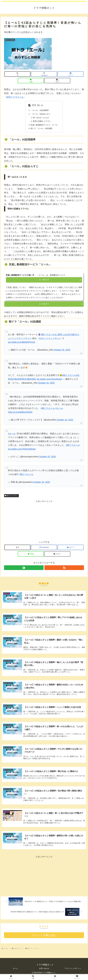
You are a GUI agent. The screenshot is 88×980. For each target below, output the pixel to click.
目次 (33, 105)
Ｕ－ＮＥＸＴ (44, 281)
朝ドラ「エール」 (11, 497)
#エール (59, 410)
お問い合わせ (44, 972)
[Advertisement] (44, 521)
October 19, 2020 (65, 421)
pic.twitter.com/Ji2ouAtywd (49, 380)
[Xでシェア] (17, 74)
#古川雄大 (71, 336)
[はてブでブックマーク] (71, 74)
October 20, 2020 (62, 351)
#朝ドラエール (48, 336)
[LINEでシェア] (31, 81)
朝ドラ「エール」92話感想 (41, 130)
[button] (57, 81)
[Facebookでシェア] (44, 74)
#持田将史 (21, 380)
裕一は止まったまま (41, 118)
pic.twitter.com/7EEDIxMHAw (22, 450)
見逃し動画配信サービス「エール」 (45, 126)
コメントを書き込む (44, 939)
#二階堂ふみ (61, 336)
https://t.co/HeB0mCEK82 (20, 413)
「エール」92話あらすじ (40, 114)
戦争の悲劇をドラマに (42, 122)
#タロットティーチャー (50, 340)
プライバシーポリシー (73, 972)
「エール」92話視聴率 (39, 110)
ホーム (15, 972)
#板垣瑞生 (31, 380)
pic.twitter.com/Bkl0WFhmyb (21, 344)
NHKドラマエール (15, 97)
